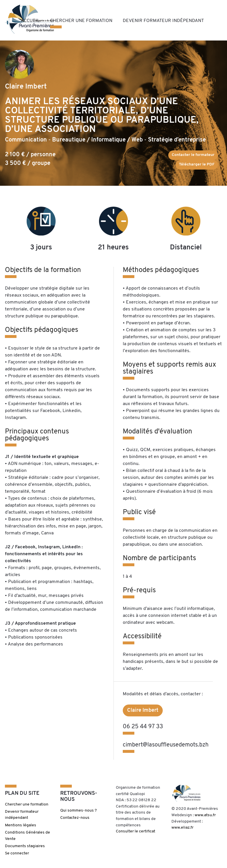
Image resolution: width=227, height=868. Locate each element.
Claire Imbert (143, 710)
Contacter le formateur (193, 155)
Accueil (30, 21)
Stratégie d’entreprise (177, 140)
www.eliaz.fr (182, 828)
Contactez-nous (75, 818)
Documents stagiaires (25, 846)
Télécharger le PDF (197, 164)
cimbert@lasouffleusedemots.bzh (166, 745)
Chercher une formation (81, 21)
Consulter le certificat (136, 831)
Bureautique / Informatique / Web (97, 140)
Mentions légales (21, 825)
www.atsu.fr (205, 815)
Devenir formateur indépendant (163, 21)
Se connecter (17, 853)
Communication (26, 140)
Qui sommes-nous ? (78, 811)
